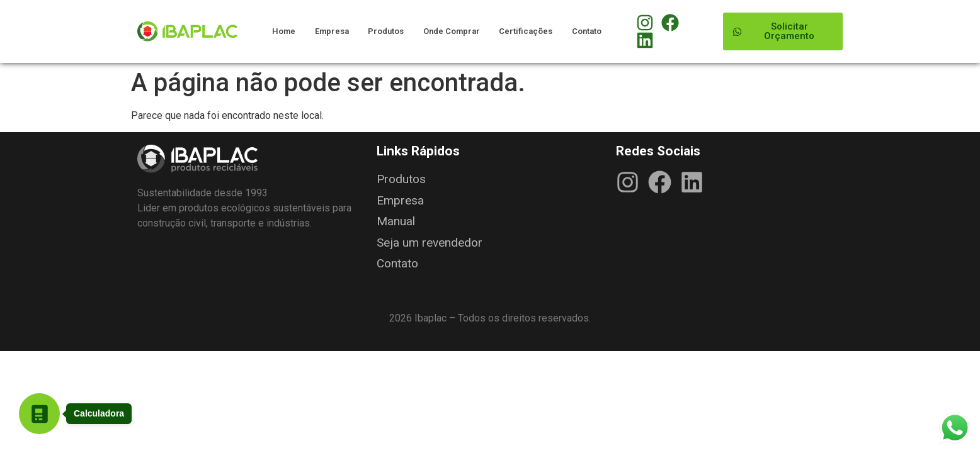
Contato (587, 31)
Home (284, 31)
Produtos (386, 31)
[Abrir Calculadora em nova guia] (39, 414)
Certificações (526, 31)
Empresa (332, 31)
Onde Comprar (452, 31)
